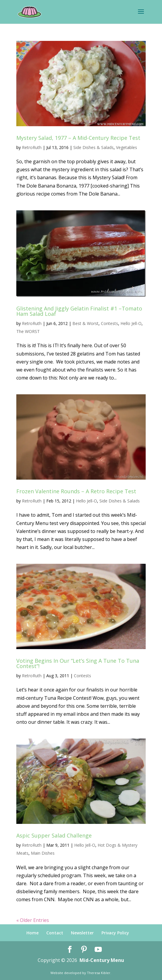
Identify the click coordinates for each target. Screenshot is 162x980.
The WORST (28, 331)
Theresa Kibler (99, 973)
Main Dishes (43, 853)
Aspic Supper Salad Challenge (54, 835)
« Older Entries (33, 920)
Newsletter (82, 933)
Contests (109, 323)
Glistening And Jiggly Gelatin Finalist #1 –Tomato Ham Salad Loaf (79, 311)
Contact (55, 933)
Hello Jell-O (131, 323)
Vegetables (127, 147)
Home (32, 933)
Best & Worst (85, 323)
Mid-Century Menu (102, 960)
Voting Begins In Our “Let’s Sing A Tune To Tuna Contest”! (78, 663)
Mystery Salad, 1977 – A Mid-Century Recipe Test (78, 138)
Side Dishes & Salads (93, 147)
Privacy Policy (115, 933)
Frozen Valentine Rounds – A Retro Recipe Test (76, 491)
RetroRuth (32, 147)
